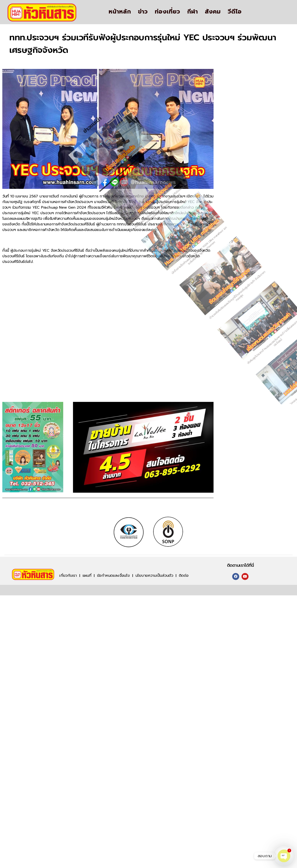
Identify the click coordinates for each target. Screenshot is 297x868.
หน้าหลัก (120, 12)
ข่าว (143, 12)
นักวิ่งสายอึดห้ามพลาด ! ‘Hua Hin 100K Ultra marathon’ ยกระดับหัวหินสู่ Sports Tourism (155, 281)
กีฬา (193, 12)
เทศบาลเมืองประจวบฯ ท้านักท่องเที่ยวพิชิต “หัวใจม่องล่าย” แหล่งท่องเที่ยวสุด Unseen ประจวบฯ (97, 275)
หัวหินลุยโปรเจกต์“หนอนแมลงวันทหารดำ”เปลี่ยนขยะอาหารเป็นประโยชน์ (271, 292)
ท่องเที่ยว (167, 12)
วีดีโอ (235, 12)
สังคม (213, 12)
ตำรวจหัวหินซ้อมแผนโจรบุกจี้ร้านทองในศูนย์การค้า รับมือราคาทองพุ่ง (212, 286)
